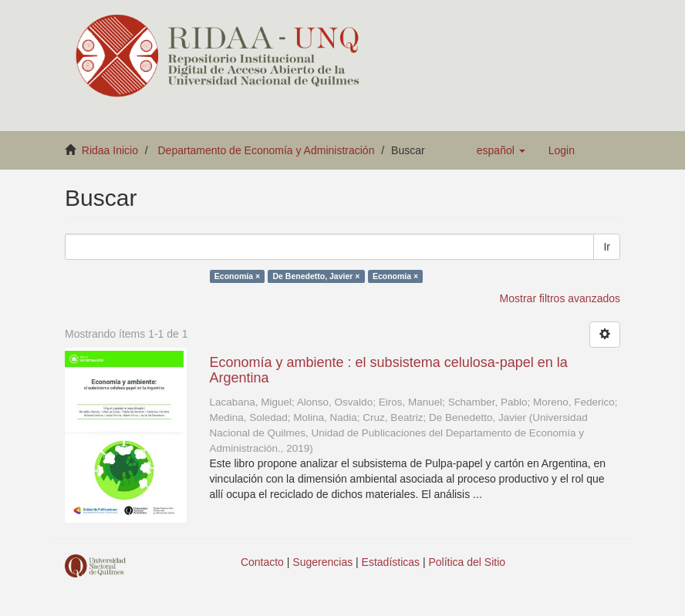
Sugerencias (322, 562)
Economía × (237, 276)
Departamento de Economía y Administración (267, 150)
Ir (607, 247)
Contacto (262, 562)
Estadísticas (391, 562)
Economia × (395, 276)
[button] (501, 150)
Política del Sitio (467, 562)
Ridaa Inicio (110, 150)
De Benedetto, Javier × (317, 276)
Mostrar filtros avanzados (560, 298)
